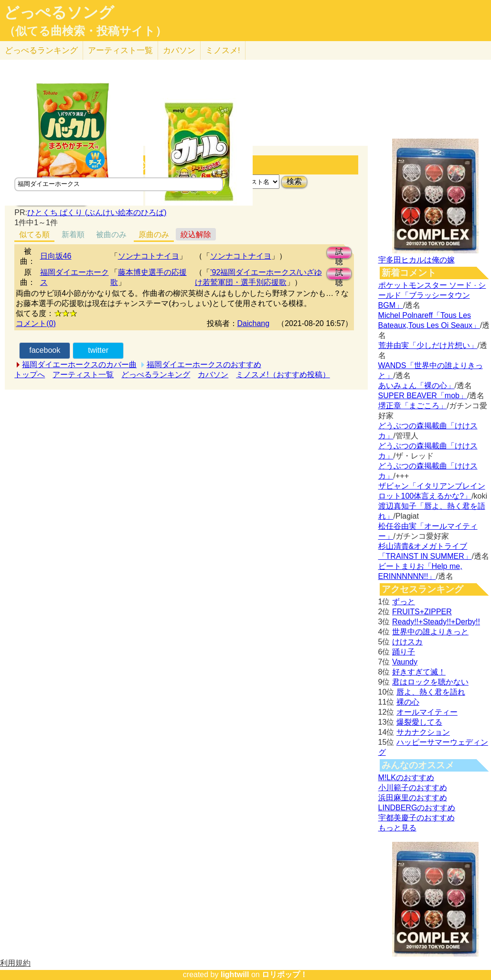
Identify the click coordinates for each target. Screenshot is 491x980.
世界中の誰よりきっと (430, 632)
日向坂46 (56, 256)
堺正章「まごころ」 (413, 406)
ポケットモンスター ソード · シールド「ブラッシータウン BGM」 (432, 295)
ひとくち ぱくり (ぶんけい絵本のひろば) (97, 212)
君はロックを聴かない (430, 682)
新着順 (73, 234)
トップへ (30, 375)
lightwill (235, 975)
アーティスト (120, 50)
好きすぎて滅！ (419, 672)
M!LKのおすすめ (406, 778)
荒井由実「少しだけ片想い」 (428, 345)
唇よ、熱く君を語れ (431, 692)
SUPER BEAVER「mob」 (423, 396)
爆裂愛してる (419, 722)
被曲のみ (111, 234)
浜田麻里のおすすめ (413, 798)
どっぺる (41, 50)
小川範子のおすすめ (413, 788)
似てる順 (34, 234)
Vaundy (405, 662)
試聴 (339, 253)
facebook (45, 350)
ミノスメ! (223, 50)
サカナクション (423, 732)
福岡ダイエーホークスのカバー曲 (79, 365)
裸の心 (408, 702)
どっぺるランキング (156, 375)
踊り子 (404, 652)
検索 (294, 181)
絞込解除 (196, 234)
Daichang (254, 323)
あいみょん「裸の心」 (416, 386)
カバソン (179, 50)
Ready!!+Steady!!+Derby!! (436, 622)
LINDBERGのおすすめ (417, 808)
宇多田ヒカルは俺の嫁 (416, 260)
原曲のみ (154, 234)
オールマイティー (427, 712)
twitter (98, 350)
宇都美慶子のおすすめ (416, 818)
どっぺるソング (59, 12)
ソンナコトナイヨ (149, 256)
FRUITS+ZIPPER (422, 612)
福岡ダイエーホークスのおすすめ (204, 365)
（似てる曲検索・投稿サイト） (85, 31)
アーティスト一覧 (83, 375)
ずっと (404, 602)
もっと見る (397, 828)
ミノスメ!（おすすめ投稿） (283, 375)
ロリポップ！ (285, 975)
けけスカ (407, 642)
